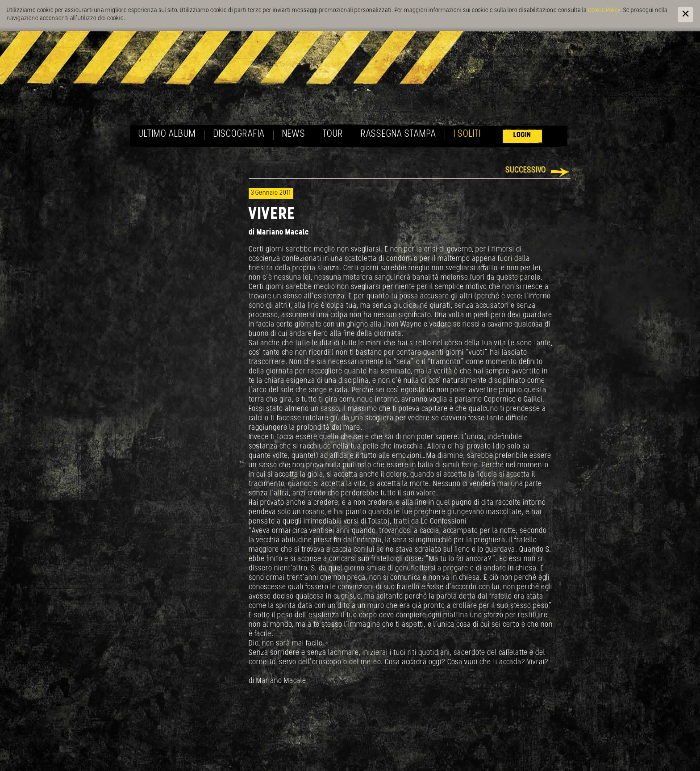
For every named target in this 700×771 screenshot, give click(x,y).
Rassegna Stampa (398, 134)
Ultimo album (167, 134)
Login (522, 135)
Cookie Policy (604, 10)
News (294, 134)
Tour (333, 134)
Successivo (526, 170)
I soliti (467, 134)
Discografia (239, 134)
